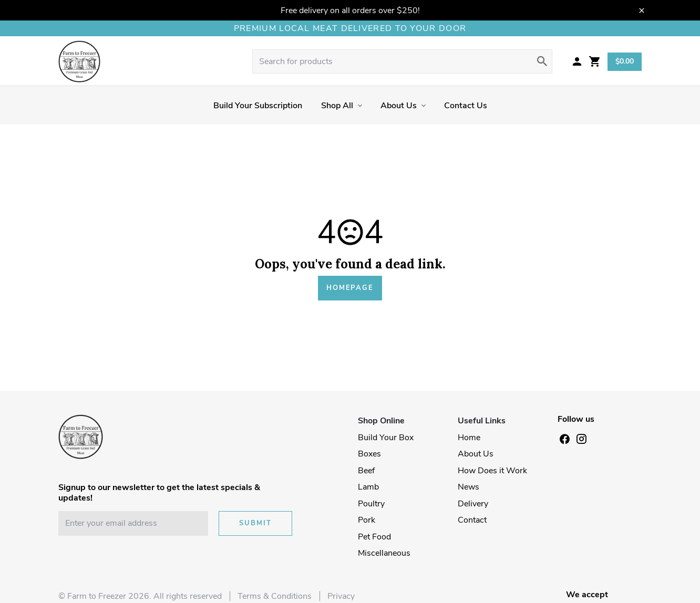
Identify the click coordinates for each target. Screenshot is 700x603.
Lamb (368, 487)
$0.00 (625, 61)
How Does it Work (492, 471)
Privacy (341, 596)
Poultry (371, 504)
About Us (399, 106)
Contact (472, 520)
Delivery (473, 504)
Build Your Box (386, 438)
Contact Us (466, 106)
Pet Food (374, 537)
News (469, 487)
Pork (367, 520)
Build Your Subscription (258, 106)
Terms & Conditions (275, 596)
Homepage (350, 288)
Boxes (369, 454)
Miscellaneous (384, 553)
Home (469, 438)
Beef (366, 471)
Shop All (337, 106)
